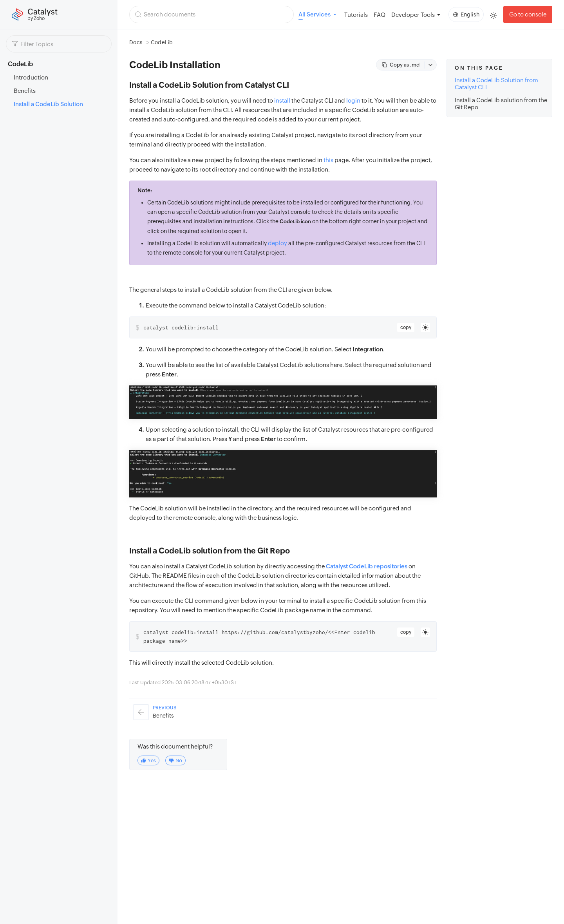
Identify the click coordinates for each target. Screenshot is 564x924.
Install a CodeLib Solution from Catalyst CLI (496, 84)
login (353, 100)
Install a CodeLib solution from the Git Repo (501, 104)
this (328, 160)
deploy (277, 243)
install (282, 100)
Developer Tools (413, 15)
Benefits (25, 91)
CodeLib (162, 42)
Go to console (528, 14)
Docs (136, 42)
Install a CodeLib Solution (48, 104)
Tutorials (356, 15)
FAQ (380, 15)
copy (406, 327)
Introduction (31, 77)
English (466, 14)
